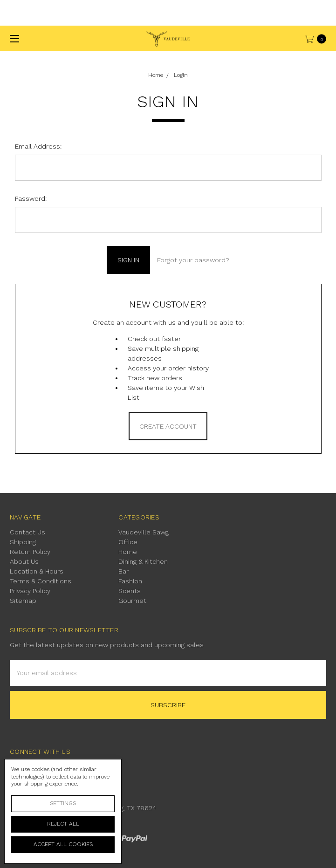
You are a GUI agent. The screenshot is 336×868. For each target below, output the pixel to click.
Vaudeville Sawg (144, 532)
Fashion (130, 581)
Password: (31, 198)
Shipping (23, 542)
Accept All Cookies (63, 844)
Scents (130, 591)
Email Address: (38, 146)
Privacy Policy (30, 591)
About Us (24, 561)
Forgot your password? (193, 260)
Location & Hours (37, 571)
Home (128, 552)
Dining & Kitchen (143, 561)
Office (128, 542)
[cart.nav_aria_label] (318, 38)
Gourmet (132, 601)
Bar (123, 571)
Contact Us (27, 532)
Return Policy (30, 552)
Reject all (63, 824)
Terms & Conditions (41, 581)
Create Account (168, 426)
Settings (63, 803)
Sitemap (23, 601)
